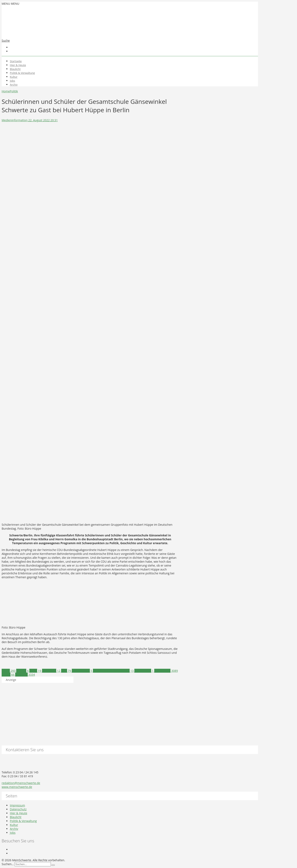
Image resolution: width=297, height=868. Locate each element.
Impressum (17, 805)
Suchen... (8, 864)
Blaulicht (15, 69)
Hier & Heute (18, 65)
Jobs (12, 81)
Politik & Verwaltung (22, 73)
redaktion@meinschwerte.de (21, 783)
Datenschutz (18, 809)
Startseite (16, 61)
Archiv (14, 85)
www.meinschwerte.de (17, 787)
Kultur (14, 77)
